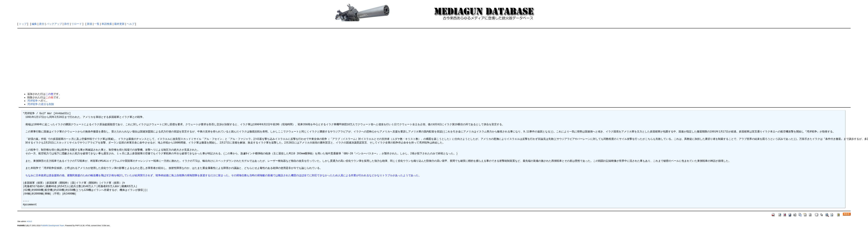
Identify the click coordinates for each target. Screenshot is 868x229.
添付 (67, 24)
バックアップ (54, 24)
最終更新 (119, 24)
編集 (34, 24)
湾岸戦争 (33, 101)
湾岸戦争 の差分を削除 (41, 104)
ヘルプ (131, 24)
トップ (23, 24)
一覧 (97, 24)
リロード (77, 24)
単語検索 (107, 24)
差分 (42, 24)
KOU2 (29, 221)
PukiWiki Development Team (53, 226)
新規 (90, 24)
